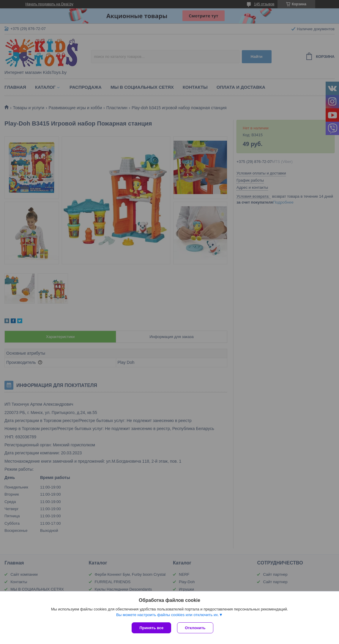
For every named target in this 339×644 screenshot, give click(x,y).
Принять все (151, 628)
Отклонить (195, 628)
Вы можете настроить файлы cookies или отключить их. (168, 615)
